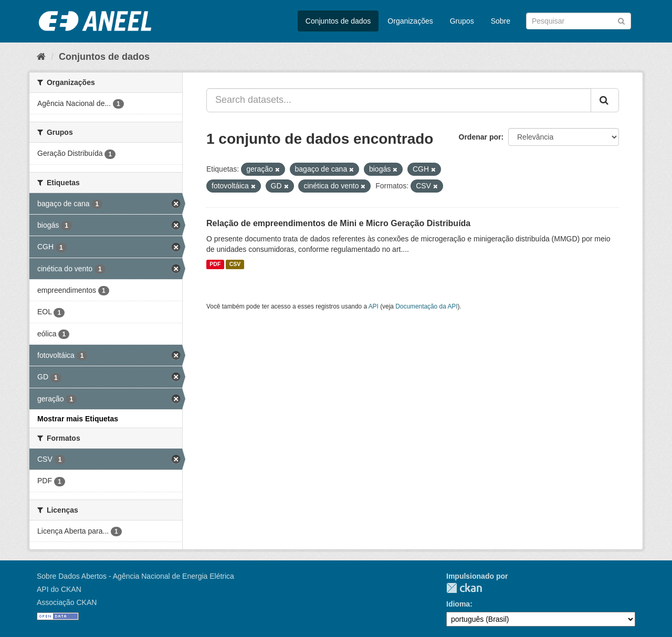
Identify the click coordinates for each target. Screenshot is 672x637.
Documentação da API (426, 306)
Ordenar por (480, 137)
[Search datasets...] (399, 100)
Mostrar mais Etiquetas (78, 419)
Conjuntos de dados (338, 21)
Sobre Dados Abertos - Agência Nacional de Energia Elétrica (135, 576)
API (374, 306)
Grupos (462, 21)
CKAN (464, 588)
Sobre (501, 21)
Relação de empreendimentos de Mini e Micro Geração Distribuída (338, 223)
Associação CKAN (67, 602)
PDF (215, 264)
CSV (235, 264)
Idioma (458, 604)
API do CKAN (59, 589)
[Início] (41, 57)
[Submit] (621, 20)
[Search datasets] (579, 21)
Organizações (410, 21)
